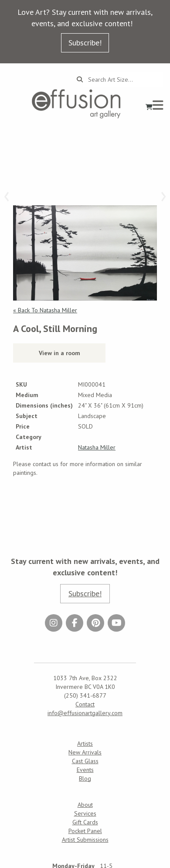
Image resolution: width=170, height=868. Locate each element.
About (85, 805)
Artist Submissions (85, 840)
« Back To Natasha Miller (45, 310)
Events (85, 770)
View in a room (59, 353)
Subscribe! (85, 43)
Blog (85, 778)
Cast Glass (85, 761)
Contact (85, 704)
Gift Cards (85, 822)
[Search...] (123, 80)
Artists (85, 744)
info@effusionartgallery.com (85, 713)
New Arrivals (85, 752)
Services (85, 813)
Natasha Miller (97, 447)
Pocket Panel (85, 831)
